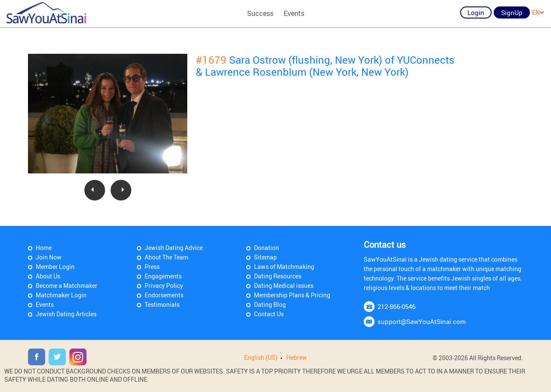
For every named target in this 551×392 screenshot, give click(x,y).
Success (260, 13)
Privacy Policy (164, 286)
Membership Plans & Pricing (292, 295)
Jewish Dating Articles (66, 314)
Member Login (55, 267)
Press (152, 267)
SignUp (512, 12)
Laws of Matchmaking (284, 267)
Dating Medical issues (284, 286)
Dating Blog (270, 304)
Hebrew (297, 357)
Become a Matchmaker (67, 286)
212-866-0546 (396, 306)
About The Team (166, 257)
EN (538, 12)
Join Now (49, 257)
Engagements (163, 276)
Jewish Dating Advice (174, 248)
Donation (266, 248)
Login (476, 12)
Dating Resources (278, 276)
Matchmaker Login (61, 295)
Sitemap (265, 257)
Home (44, 248)
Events (294, 13)
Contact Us (269, 314)
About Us (48, 276)
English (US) (261, 357)
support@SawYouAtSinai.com (422, 321)
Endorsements (164, 295)
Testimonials (162, 304)
